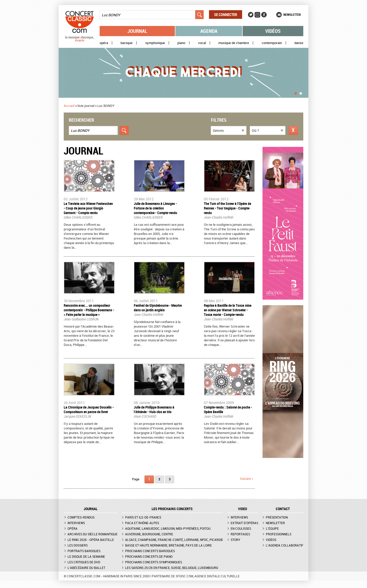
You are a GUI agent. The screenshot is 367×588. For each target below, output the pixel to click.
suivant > (247, 479)
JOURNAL (91, 509)
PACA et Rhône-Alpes (142, 523)
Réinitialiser (293, 130)
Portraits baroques (84, 551)
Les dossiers (78, 545)
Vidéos (273, 31)
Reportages (240, 534)
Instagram (257, 15)
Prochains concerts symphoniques (154, 562)
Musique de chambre (234, 43)
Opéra (104, 43)
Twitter (251, 15)
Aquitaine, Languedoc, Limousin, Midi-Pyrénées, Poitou (168, 528)
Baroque (127, 43)
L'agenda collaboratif (285, 545)
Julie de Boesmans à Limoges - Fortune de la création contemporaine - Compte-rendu (155, 208)
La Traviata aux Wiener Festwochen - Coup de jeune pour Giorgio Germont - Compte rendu (88, 208)
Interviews (76, 523)
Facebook (264, 15)
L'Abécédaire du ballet (86, 568)
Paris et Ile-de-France (143, 517)
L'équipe (272, 528)
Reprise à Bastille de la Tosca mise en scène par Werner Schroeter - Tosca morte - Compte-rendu (228, 310)
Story (235, 540)
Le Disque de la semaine (86, 556)
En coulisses (241, 528)
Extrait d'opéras (244, 523)
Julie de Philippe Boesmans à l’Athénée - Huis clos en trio (154, 409)
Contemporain (272, 43)
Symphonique (155, 43)
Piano (181, 43)
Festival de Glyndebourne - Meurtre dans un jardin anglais (158, 308)
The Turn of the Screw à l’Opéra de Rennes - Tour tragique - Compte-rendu (227, 208)
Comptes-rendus (81, 517)
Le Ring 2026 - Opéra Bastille (91, 540)
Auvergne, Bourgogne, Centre (149, 534)
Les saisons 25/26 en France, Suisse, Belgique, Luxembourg (172, 568)
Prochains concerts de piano (149, 556)
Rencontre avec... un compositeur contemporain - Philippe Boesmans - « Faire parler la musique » (89, 310)
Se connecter (226, 15)
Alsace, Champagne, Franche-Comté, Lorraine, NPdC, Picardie (174, 540)
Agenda (209, 31)
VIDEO (243, 509)
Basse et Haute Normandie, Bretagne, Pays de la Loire (168, 545)
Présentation (277, 517)
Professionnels (279, 534)
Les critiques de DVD (84, 562)
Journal (137, 31)
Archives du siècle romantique (93, 534)
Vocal (202, 43)
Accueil (69, 106)
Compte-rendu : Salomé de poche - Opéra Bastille (228, 409)
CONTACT (283, 509)
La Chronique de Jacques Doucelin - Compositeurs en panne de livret (89, 409)
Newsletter (292, 15)
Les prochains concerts (172, 509)
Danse (299, 43)
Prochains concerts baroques (150, 551)
